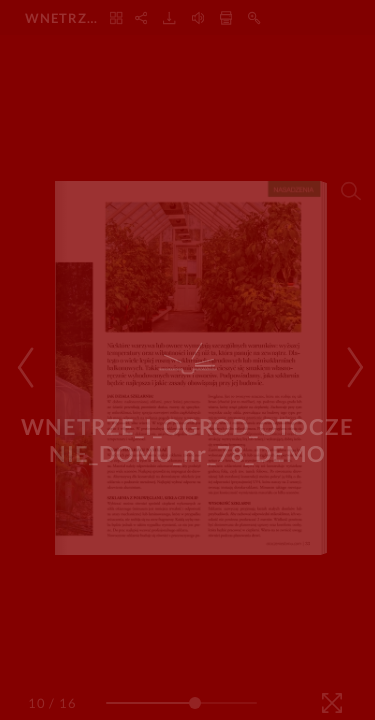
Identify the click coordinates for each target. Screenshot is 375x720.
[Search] (351, 191)
